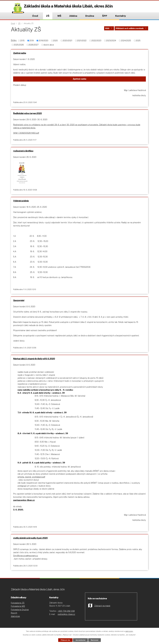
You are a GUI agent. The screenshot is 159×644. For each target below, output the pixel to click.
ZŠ (48, 16)
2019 (32, 41)
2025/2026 (19, 45)
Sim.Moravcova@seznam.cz (26, 559)
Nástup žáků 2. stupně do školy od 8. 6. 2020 (34, 361)
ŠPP (105, 16)
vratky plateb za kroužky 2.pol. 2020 (31, 541)
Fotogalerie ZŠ (18, 606)
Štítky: (14, 40)
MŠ (59, 16)
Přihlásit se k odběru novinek (131, 29)
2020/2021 (67, 41)
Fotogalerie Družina (20, 613)
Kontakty (121, 16)
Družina (90, 16)
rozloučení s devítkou (23, 152)
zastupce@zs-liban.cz (24, 503)
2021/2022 (82, 41)
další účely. (129, 631)
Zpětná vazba (20, 53)
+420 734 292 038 (66, 615)
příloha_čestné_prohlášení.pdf (32, 480)
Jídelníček (15, 620)
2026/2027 (34, 45)
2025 (138, 41)
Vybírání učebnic (21, 202)
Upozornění (19, 303)
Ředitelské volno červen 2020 (28, 114)
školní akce (49, 45)
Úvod (35, 16)
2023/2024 (111, 41)
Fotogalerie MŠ (18, 610)
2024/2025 (126, 41)
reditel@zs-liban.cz (66, 618)
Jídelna (73, 16)
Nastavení (96, 640)
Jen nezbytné (80, 640)
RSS (108, 29)
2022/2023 (96, 41)
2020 (55, 41)
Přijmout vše (64, 640)
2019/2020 (43, 41)
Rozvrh (14, 616)
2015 (22, 41)
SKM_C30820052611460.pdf (26, 134)
